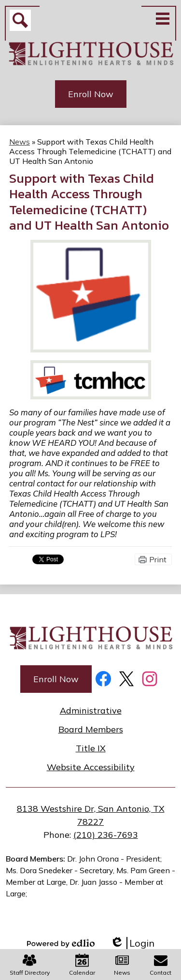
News (122, 965)
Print (158, 559)
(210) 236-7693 (106, 835)
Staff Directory (30, 965)
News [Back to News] (20, 142)
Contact (160, 965)
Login (132, 943)
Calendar (82, 965)
